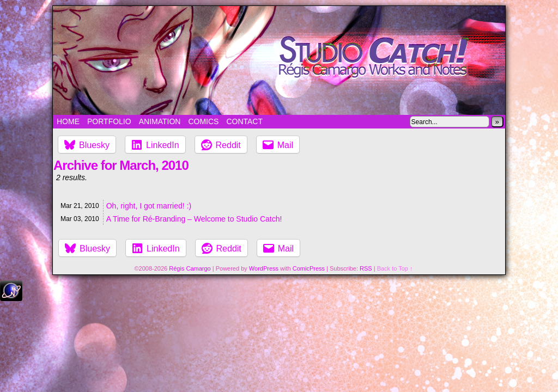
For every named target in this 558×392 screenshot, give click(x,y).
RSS (366, 268)
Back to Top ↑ (395, 268)
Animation (160, 121)
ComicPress (309, 268)
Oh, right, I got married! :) (149, 206)
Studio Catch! (279, 60)
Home (68, 121)
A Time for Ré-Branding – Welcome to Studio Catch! (194, 219)
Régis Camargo (190, 268)
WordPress (264, 268)
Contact (244, 121)
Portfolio (109, 121)
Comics (203, 121)
